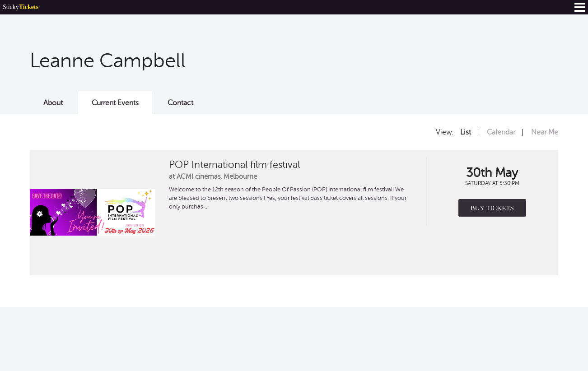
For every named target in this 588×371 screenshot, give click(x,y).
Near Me (545, 132)
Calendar (501, 132)
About (53, 103)
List (466, 132)
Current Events (115, 103)
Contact (180, 103)
